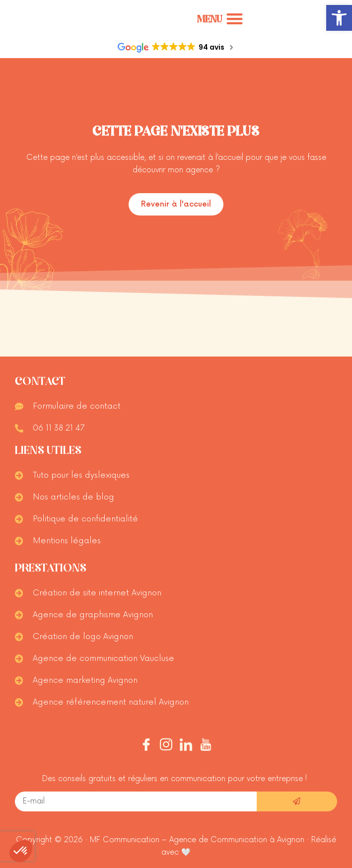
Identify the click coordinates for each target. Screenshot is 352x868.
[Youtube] (206, 746)
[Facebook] (146, 746)
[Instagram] (166, 746)
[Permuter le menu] (220, 19)
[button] (339, 18)
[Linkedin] (186, 746)
